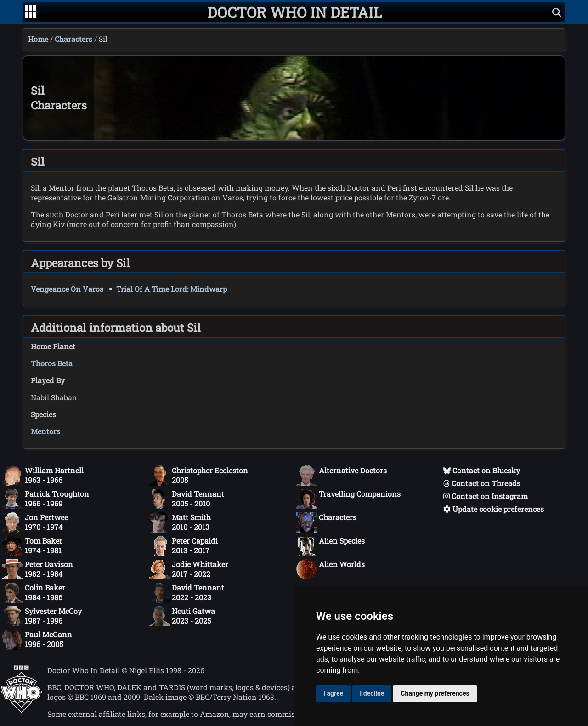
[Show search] (557, 12)
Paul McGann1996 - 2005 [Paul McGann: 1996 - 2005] (37, 640)
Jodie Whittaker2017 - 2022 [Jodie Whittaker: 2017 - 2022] (189, 569)
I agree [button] (333, 693)
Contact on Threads (482, 483)
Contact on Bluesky (482, 470)
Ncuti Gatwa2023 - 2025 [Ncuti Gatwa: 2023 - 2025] (182, 616)
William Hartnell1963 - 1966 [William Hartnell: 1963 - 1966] (43, 476)
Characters (73, 39)
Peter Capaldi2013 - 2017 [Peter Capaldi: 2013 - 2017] (184, 546)
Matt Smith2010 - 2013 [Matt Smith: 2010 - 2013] (180, 522)
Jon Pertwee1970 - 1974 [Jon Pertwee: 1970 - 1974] (35, 522)
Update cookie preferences (494, 509)
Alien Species (331, 546)
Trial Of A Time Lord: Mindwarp (172, 289)
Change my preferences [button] (435, 693)
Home (38, 39)
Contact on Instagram (486, 496)
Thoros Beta (52, 363)
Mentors (45, 431)
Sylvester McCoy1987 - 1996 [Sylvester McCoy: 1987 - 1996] (42, 616)
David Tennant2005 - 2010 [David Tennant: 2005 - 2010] (187, 499)
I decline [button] (372, 693)
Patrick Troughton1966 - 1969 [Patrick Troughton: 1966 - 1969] (46, 499)
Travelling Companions (348, 499)
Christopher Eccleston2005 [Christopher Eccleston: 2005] (199, 476)
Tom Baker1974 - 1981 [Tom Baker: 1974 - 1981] (32, 546)
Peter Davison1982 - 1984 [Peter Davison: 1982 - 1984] (38, 569)
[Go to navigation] (31, 12)
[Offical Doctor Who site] (21, 710)
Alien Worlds (331, 569)
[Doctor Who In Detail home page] (295, 12)
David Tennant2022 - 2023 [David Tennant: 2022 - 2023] (187, 593)
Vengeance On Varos (67, 289)
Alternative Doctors (342, 476)
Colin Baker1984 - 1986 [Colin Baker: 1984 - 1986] (34, 593)
